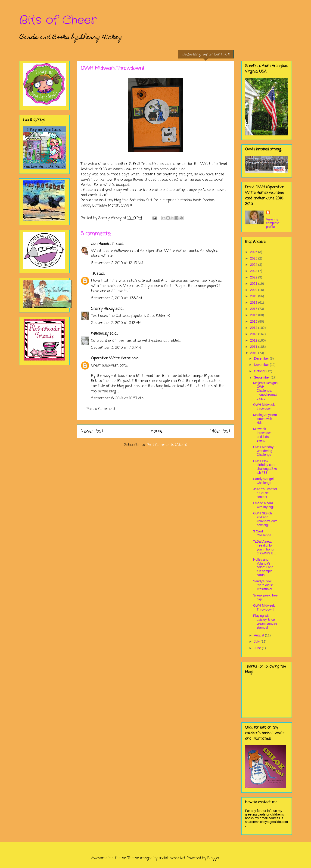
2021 (254, 284)
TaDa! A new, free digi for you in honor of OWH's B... (265, 547)
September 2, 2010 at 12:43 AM (117, 263)
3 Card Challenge (262, 533)
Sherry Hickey (103, 309)
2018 (254, 303)
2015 (254, 321)
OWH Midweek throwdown (264, 407)
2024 (254, 265)
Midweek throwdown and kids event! (263, 435)
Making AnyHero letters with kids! (265, 419)
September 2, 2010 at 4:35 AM (117, 298)
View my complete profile (273, 223)
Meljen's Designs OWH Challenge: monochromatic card (265, 391)
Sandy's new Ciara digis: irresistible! (263, 585)
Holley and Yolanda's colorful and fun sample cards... (263, 567)
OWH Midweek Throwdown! (264, 607)
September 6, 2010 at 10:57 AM (117, 398)
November (262, 365)
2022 (254, 277)
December (262, 358)
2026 (254, 252)
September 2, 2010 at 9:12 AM (116, 323)
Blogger (213, 858)
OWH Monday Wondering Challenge (263, 451)
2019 (254, 296)
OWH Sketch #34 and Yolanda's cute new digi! (265, 519)
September (262, 377)
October (260, 371)
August (259, 635)
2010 (254, 353)
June (258, 648)
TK (93, 274)
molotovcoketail (172, 858)
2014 (254, 328)
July (257, 642)
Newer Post (92, 431)
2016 (254, 315)
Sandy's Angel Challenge (263, 481)
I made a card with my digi (263, 505)
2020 (254, 290)
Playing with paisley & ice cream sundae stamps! (265, 621)
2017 (254, 309)
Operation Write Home (111, 358)
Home (157, 431)
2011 (254, 347)
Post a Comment (101, 409)
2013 (254, 334)
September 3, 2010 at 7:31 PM (116, 348)
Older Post (220, 431)
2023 (254, 271)
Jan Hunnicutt (103, 244)
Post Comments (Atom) (167, 445)
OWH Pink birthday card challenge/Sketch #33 (265, 467)
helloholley (100, 334)
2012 (254, 340)
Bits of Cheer (58, 20)
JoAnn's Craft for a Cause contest (265, 493)
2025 (254, 258)
